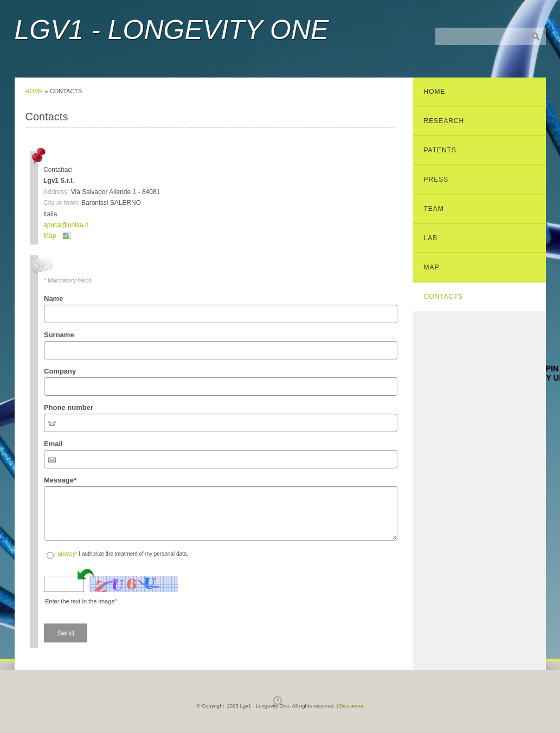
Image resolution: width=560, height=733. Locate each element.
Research (444, 121)
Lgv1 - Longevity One (172, 30)
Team (434, 209)
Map (50, 236)
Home (34, 91)
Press (436, 179)
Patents (440, 150)
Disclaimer (352, 706)
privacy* (68, 554)
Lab (431, 238)
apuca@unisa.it (66, 225)
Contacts (444, 297)
